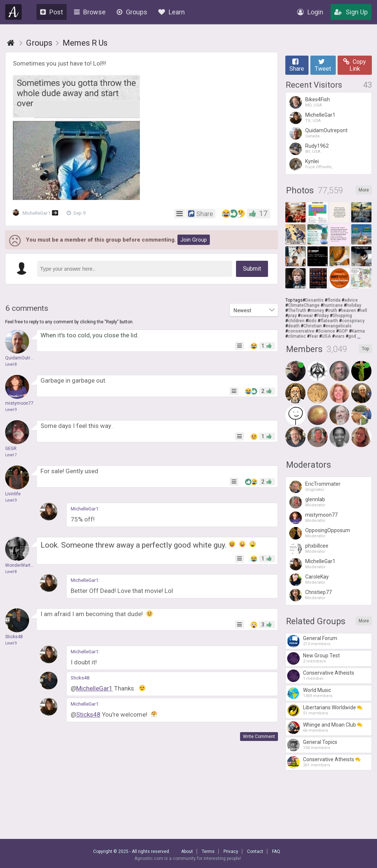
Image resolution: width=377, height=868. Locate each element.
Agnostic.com (14, 12)
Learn (172, 12)
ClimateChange (304, 305)
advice (351, 300)
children (296, 321)
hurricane (333, 305)
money (317, 310)
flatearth (329, 321)
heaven (348, 310)
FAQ (276, 851)
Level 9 (11, 410)
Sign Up (351, 12)
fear (314, 336)
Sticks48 (80, 678)
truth (332, 310)
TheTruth (297, 310)
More (364, 190)
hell (363, 310)
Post (52, 12)
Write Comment (259, 737)
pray (292, 316)
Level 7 (11, 455)
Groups (132, 12)
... (359, 336)
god (352, 336)
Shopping (342, 316)
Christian (313, 326)
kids (312, 321)
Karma (358, 331)
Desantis (314, 300)
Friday (323, 316)
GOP (343, 331)
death (294, 326)
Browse (90, 12)
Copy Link (355, 65)
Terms (208, 851)
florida (334, 300)
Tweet (323, 65)
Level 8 (11, 364)
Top (365, 349)
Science (327, 331)
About (187, 851)
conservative (301, 331)
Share (297, 65)
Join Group (194, 240)
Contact (255, 851)
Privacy (231, 851)
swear (307, 316)
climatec (297, 336)
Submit (252, 269)
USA (326, 336)
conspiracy (353, 321)
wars (340, 336)
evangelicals (339, 326)
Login (310, 12)
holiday (354, 305)
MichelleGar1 (37, 213)
